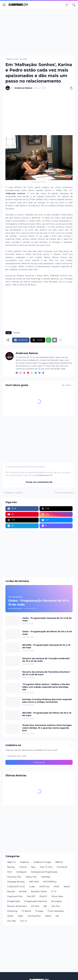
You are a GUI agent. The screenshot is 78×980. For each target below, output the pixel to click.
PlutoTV (43, 896)
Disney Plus (31, 877)
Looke (32, 887)
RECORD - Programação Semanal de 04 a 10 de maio (46, 646)
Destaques (21, 872)
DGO (10, 872)
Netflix (67, 887)
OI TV (54, 891)
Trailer (20, 916)
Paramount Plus (15, 896)
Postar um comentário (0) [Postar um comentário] (39, 482)
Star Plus (55, 906)
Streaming (12, 911)
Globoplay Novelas (16, 882)
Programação (14, 901)
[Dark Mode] (68, 5)
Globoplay (46, 877)
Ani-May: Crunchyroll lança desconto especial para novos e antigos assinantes (47, 701)
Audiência (25, 862)
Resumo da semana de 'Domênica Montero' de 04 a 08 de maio (46, 673)
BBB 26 (59, 862)
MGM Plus (44, 887)
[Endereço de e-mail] (39, 756)
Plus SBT (31, 896)
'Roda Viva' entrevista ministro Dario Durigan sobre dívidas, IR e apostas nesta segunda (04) (47, 728)
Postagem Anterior (14, 493)
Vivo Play (12, 921)
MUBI (56, 887)
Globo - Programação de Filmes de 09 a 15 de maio (47, 633)
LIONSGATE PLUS (16, 887)
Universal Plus (34, 916)
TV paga (39, 911)
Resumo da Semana (17, 906)
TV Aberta (26, 911)
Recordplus (56, 901)
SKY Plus (35, 906)
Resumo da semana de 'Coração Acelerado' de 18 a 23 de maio (46, 660)
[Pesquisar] (74, 5)
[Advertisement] (39, 32)
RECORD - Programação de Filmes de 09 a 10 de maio (47, 714)
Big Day (11, 867)
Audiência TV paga (42, 862)
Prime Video (57, 896)
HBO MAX (34, 882)
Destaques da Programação (44, 872)
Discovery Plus (14, 877)
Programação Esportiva (36, 901)
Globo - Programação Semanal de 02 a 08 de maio (47, 619)
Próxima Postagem (64, 493)
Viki (57, 916)
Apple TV (11, 862)
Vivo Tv (24, 921)
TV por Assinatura (55, 911)
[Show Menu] (4, 5)
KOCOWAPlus (50, 882)
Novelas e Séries (39, 891)
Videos (48, 916)
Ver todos (66, 385)
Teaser (10, 916)
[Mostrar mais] (61, 340)
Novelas (23, 59)
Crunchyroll (62, 867)
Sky (45, 906)
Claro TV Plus (46, 867)
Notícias (11, 891)
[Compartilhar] (70, 88)
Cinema (23, 867)
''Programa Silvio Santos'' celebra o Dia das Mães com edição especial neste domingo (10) (46, 687)
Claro (33, 867)
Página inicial (12, 59)
